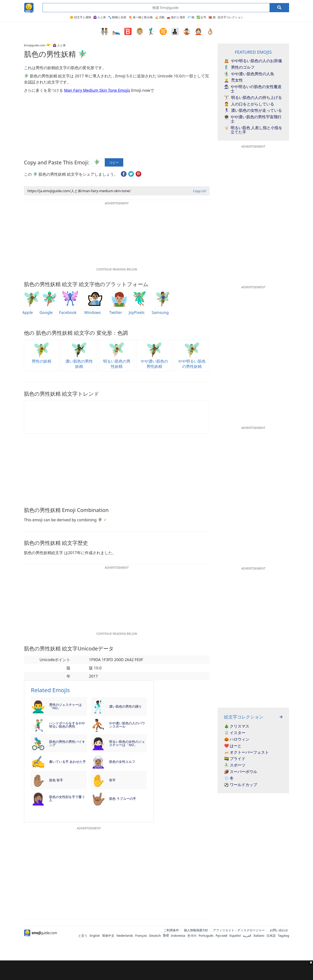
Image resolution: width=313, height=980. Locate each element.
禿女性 (233, 80)
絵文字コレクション (231, 17)
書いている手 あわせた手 (67, 762)
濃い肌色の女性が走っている (253, 110)
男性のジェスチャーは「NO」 (65, 706)
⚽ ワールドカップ (241, 785)
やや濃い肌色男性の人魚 (249, 74)
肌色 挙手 (56, 780)
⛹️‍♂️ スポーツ (235, 765)
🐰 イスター (235, 733)
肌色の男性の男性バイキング (67, 743)
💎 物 (191, 17)
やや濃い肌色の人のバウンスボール (127, 725)
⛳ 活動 (160, 17)
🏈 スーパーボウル (241, 772)
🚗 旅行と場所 (176, 17)
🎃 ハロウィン (237, 739)
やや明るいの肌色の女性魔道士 (253, 89)
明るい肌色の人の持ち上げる (253, 98)
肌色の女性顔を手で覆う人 (67, 798)
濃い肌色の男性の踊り (125, 706)
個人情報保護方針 (196, 930)
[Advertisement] (156, 970)
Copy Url (200, 191)
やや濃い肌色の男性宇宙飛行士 (253, 119)
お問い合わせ (279, 930)
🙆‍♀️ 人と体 (100, 17)
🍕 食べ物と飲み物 (140, 17)
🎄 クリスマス (237, 726)
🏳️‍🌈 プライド (235, 759)
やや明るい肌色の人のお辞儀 (253, 61)
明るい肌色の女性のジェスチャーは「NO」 (127, 743)
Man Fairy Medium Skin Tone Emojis (97, 90)
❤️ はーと (233, 746)
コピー (114, 162)
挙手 (112, 780)
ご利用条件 (171, 930)
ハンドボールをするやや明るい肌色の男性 (67, 725)
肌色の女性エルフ (122, 762)
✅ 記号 (201, 17)
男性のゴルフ (239, 67)
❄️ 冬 (229, 778)
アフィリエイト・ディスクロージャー (239, 930)
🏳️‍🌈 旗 (212, 17)
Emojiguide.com (35, 45)
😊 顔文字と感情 (80, 17)
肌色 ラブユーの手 (123, 798)
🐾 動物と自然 (117, 17)
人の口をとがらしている (249, 104)
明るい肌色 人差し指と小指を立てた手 (253, 130)
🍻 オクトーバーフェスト (247, 752)
